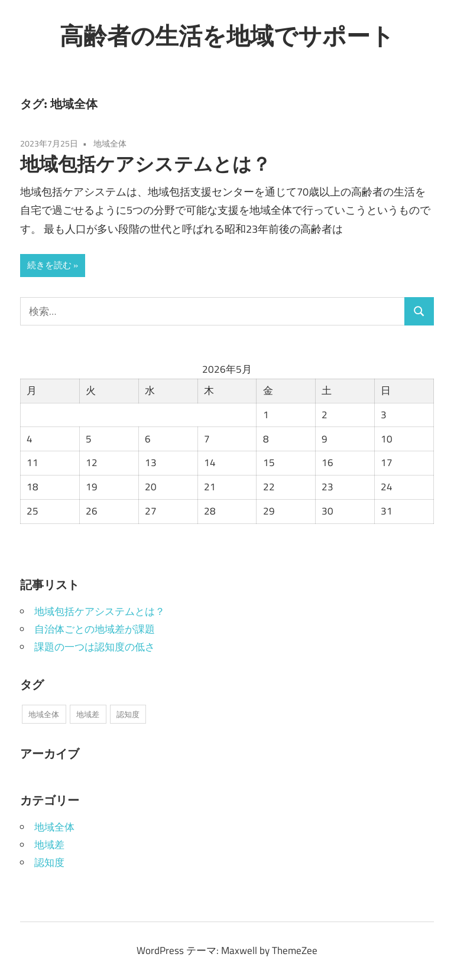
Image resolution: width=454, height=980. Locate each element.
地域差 (49, 845)
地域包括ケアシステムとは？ (145, 164)
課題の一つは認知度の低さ (95, 647)
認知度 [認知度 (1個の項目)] (128, 714)
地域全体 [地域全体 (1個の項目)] (44, 714)
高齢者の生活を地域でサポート (227, 35)
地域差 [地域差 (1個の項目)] (88, 714)
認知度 (49, 862)
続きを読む (49, 265)
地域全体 (110, 143)
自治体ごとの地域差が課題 (95, 629)
